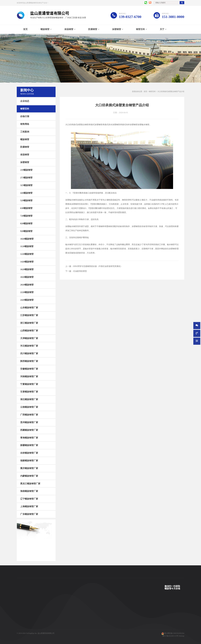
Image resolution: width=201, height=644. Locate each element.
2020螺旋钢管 (27, 285)
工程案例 (25, 132)
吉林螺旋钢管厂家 (29, 453)
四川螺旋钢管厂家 (29, 353)
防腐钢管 (93, 29)
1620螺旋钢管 (27, 269)
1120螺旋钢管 (27, 246)
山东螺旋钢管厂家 (29, 308)
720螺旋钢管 (26, 216)
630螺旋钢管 (26, 208)
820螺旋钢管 (26, 223)
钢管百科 (140, 29)
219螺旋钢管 (26, 170)
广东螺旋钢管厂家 (29, 514)
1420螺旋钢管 (27, 262)
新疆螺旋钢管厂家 (29, 445)
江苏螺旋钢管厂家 (29, 315)
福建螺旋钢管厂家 (29, 461)
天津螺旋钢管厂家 (29, 338)
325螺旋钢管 (26, 185)
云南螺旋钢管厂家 (29, 407)
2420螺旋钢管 (27, 300)
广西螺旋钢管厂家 (29, 415)
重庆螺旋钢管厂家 (29, 468)
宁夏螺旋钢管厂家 (29, 384)
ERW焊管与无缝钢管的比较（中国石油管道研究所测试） (98, 266)
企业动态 (25, 101)
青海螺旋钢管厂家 (29, 438)
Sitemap (182, 636)
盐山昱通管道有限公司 (46, 633)
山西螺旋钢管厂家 (29, 331)
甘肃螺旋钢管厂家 (29, 392)
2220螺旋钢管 (27, 292)
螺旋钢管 (45, 29)
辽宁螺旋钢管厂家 (29, 499)
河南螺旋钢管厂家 (29, 376)
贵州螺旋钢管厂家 (29, 422)
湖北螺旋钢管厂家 (29, 399)
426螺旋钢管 (26, 193)
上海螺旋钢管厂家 (29, 506)
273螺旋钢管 (26, 178)
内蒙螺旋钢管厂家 (29, 476)
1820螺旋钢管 (27, 277)
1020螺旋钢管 (27, 239)
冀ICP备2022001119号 (170, 636)
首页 (25, 29)
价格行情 (25, 116)
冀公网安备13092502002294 (174, 633)
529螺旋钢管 (26, 200)
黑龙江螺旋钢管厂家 (30, 483)
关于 (162, 29)
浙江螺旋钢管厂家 (29, 323)
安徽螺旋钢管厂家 (29, 369)
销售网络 (25, 124)
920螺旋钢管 (26, 231)
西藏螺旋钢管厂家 (29, 430)
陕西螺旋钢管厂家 (29, 361)
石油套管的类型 (80, 271)
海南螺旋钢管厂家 (29, 491)
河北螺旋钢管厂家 (29, 346)
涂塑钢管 (117, 29)
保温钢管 (69, 29)
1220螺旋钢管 (27, 254)
